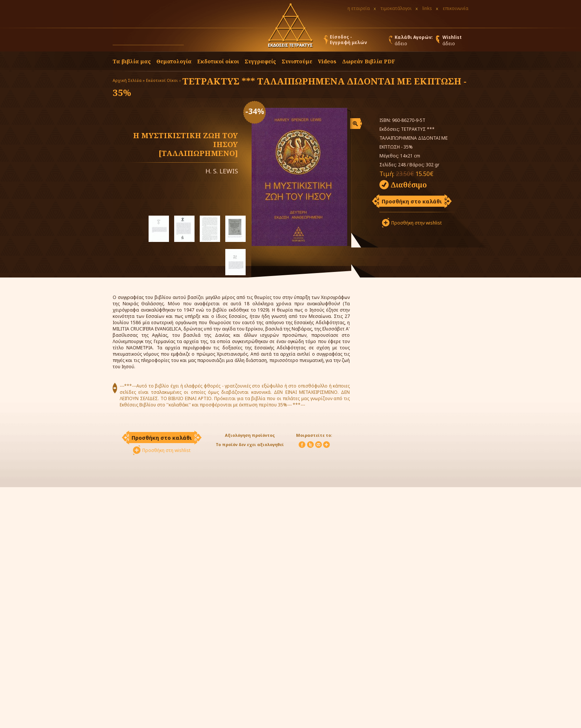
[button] (191, 41)
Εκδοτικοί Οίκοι (162, 80)
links (427, 8)
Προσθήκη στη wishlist (166, 450)
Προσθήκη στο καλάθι (412, 201)
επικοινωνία (456, 8)
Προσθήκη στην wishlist (416, 223)
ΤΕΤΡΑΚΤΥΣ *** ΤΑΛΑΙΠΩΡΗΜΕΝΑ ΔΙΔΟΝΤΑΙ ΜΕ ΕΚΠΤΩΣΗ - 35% (290, 87)
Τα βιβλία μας (132, 61)
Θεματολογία (174, 61)
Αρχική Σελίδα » (129, 80)
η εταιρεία (359, 8)
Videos (327, 61)
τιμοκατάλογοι (396, 8)
